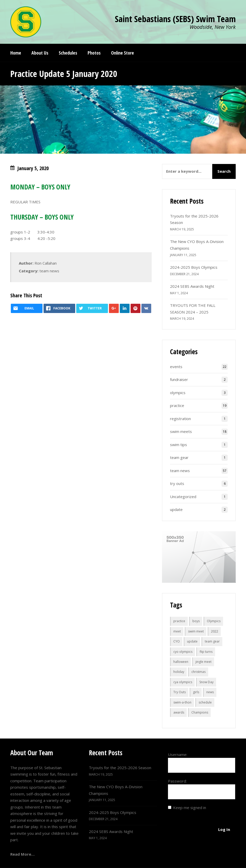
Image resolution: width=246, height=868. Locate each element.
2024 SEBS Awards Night (192, 286)
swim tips (179, 445)
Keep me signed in (190, 808)
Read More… (23, 854)
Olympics (214, 621)
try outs (177, 483)
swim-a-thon (182, 702)
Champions (200, 712)
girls (196, 692)
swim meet (196, 631)
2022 (215, 631)
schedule (205, 702)
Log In (224, 829)
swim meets (181, 431)
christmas (198, 672)
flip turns (206, 652)
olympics (178, 393)
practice (177, 405)
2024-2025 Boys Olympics (194, 267)
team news (49, 271)
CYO (177, 641)
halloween (181, 662)
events (176, 367)
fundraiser (179, 379)
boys (196, 621)
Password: (177, 781)
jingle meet (203, 662)
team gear (179, 457)
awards (179, 712)
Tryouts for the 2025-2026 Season (120, 768)
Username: (178, 754)
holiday (179, 672)
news (210, 692)
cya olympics (183, 682)
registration (180, 419)
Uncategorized (183, 497)
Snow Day (206, 682)
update (176, 509)
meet (177, 631)
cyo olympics (183, 652)
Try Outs (180, 692)
